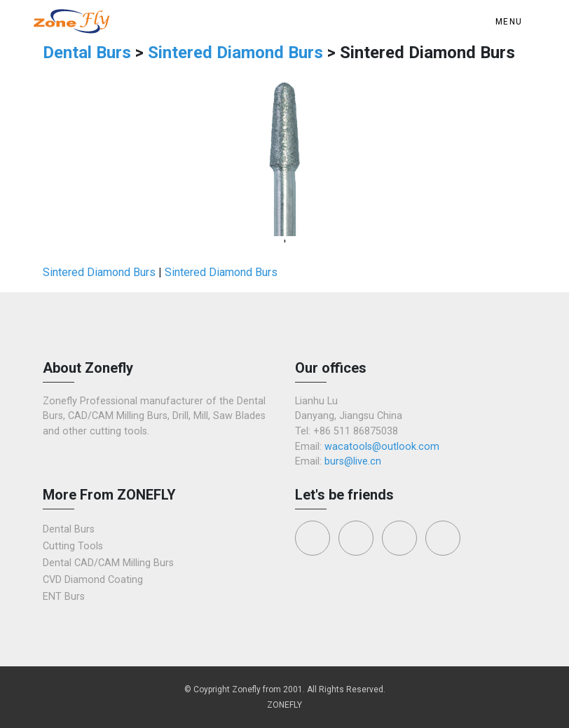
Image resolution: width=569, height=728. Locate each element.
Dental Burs (89, 53)
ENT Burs (64, 597)
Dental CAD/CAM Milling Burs (108, 563)
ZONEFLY (284, 705)
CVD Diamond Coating (93, 580)
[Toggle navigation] (512, 22)
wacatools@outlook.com (382, 447)
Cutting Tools (73, 546)
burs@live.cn (353, 461)
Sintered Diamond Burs (235, 53)
